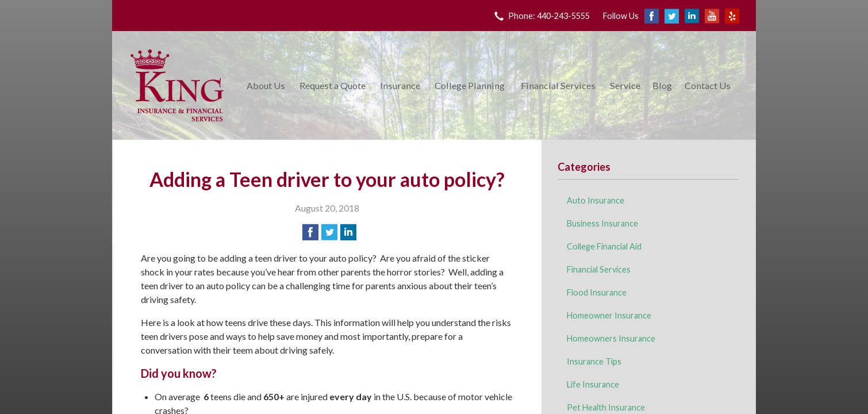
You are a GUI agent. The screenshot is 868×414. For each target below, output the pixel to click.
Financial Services (558, 85)
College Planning (470, 85)
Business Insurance (602, 223)
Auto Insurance (596, 200)
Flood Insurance (597, 292)
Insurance (400, 85)
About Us (266, 85)
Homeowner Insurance (609, 315)
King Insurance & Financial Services (177, 85)
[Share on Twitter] (329, 232)
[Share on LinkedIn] (348, 232)
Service (625, 85)
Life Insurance (593, 384)
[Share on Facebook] (310, 232)
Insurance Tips (594, 361)
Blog (662, 85)
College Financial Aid (604, 246)
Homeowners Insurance (611, 338)
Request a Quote (333, 85)
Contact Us (708, 85)
